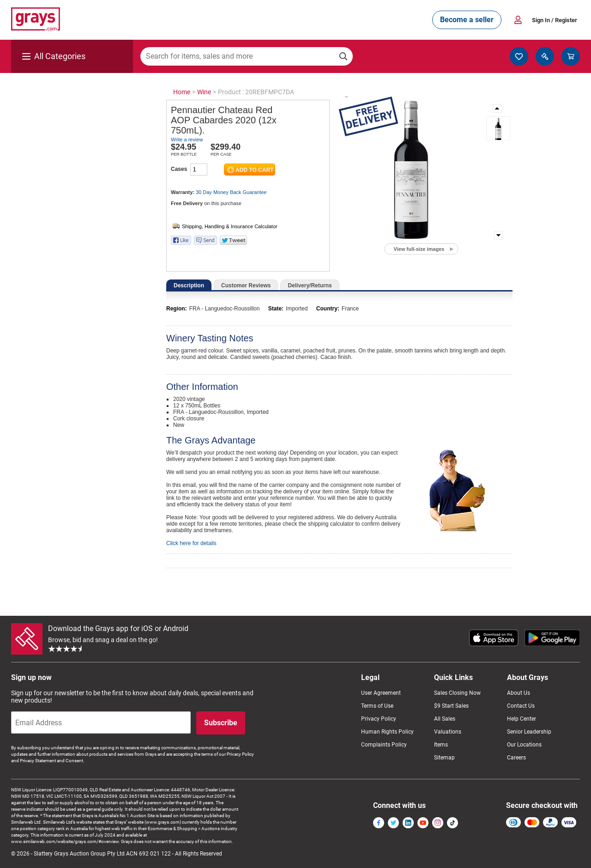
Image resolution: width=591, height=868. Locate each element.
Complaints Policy (384, 745)
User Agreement (381, 693)
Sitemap (444, 758)
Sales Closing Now (457, 693)
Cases (179, 169)
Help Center (522, 719)
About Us (519, 693)
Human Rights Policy (387, 732)
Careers (516, 758)
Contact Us (521, 706)
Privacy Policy (379, 719)
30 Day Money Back (231, 192)
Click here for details (191, 543)
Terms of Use (377, 706)
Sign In (555, 20)
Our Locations (524, 745)
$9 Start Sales (451, 706)
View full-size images (419, 249)
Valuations (448, 732)
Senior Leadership (529, 732)
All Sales (445, 719)
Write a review (187, 140)
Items (441, 745)
